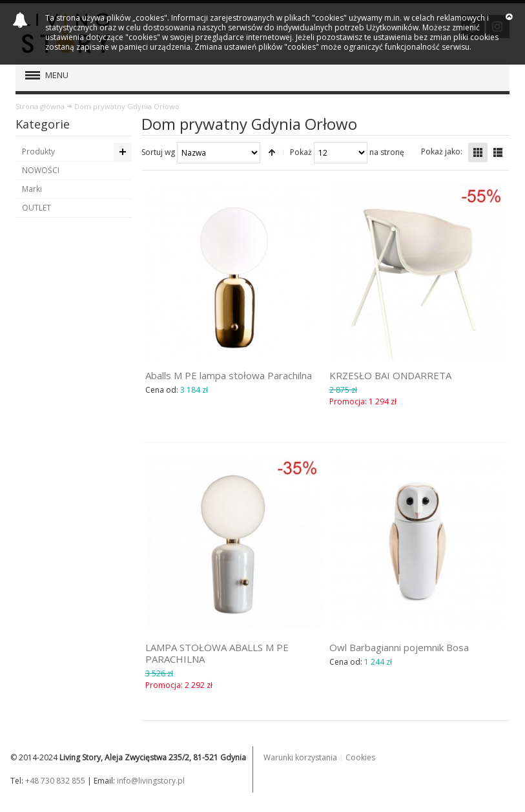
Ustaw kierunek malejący (272, 152)
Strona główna (40, 106)
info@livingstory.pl (151, 781)
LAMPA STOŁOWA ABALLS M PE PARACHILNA (217, 653)
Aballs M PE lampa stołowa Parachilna (229, 375)
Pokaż (301, 152)
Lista (498, 152)
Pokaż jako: (442, 151)
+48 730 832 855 (55, 781)
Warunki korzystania (300, 757)
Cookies (360, 757)
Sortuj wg (158, 152)
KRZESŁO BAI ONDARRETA (390, 375)
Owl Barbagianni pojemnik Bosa (399, 647)
